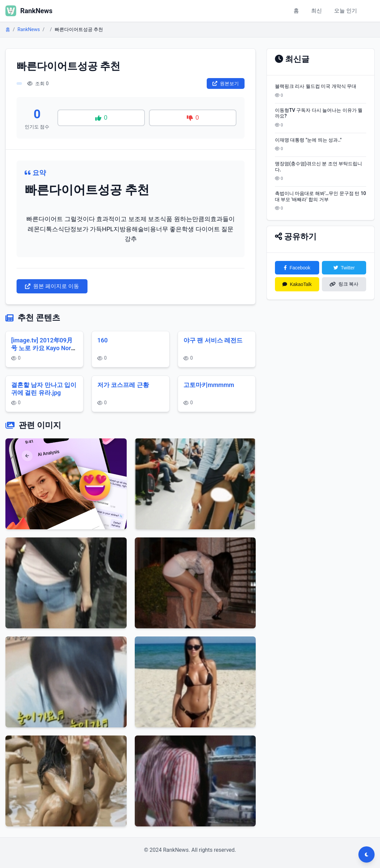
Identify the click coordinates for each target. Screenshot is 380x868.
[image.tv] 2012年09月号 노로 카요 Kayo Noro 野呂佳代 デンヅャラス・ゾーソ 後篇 (43, 352)
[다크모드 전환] (366, 854)
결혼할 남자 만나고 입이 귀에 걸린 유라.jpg (44, 389)
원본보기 (226, 83)
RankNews (29, 29)
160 (103, 340)
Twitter (344, 268)
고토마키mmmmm (209, 385)
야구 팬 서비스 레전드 (213, 340)
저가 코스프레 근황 (123, 385)
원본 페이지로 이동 (52, 286)
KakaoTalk (297, 284)
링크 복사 (344, 284)
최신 (316, 11)
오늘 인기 (346, 11)
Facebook (297, 268)
